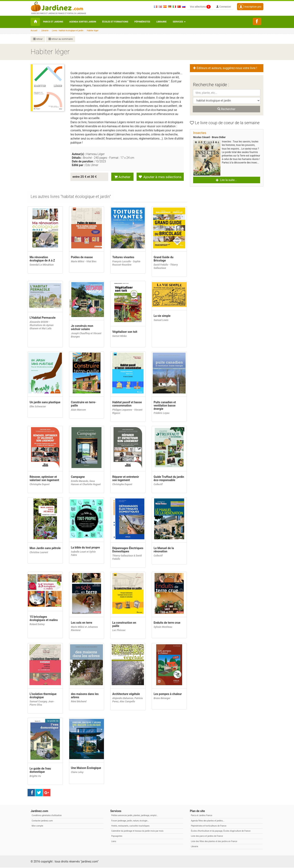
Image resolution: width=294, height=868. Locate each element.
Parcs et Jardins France (202, 816)
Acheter (122, 177)
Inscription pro (250, 7)
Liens (114, 842)
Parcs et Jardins (53, 22)
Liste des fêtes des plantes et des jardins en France (214, 842)
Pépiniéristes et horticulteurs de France (209, 826)
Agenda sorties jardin (83, 22)
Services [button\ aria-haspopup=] (179, 22)
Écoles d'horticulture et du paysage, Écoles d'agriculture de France (221, 831)
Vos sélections (200, 7)
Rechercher (226, 109)
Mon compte (37, 826)
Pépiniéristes (142, 22)
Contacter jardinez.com (42, 821)
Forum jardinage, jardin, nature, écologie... (130, 821)
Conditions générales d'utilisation (47, 816)
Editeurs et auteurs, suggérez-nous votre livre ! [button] (225, 68)
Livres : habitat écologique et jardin (68, 31)
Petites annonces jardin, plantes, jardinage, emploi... (135, 816)
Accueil (34, 31)
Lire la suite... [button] (226, 180)
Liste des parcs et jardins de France (207, 836)
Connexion (224, 7)
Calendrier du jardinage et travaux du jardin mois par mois (137, 831)
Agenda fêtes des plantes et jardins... (208, 821)
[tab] (71, 197)
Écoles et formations (115, 22)
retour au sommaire (61, 39)
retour (38, 39)
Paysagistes (117, 836)
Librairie (161, 22)
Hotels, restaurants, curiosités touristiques (130, 826)
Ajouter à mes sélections (160, 177)
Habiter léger (93, 31)
